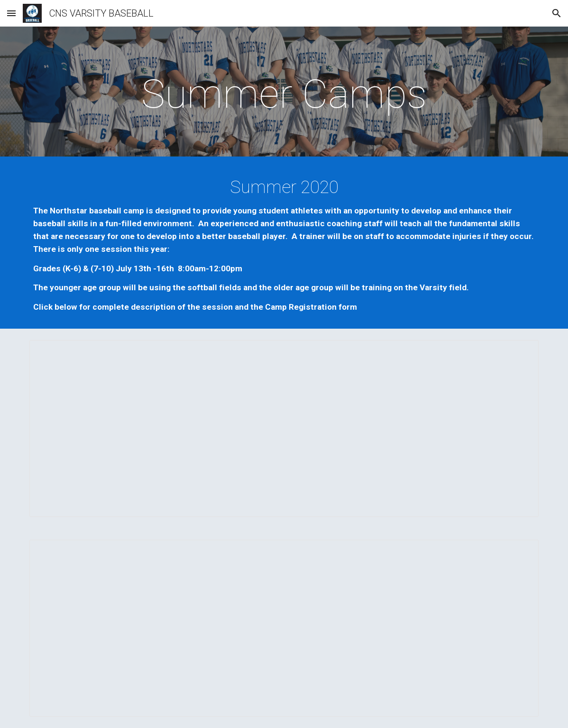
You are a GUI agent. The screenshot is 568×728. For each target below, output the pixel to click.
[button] (11, 13)
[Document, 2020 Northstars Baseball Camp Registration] (284, 628)
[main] (284, 94)
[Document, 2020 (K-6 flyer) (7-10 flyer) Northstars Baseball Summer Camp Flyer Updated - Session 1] (284, 429)
